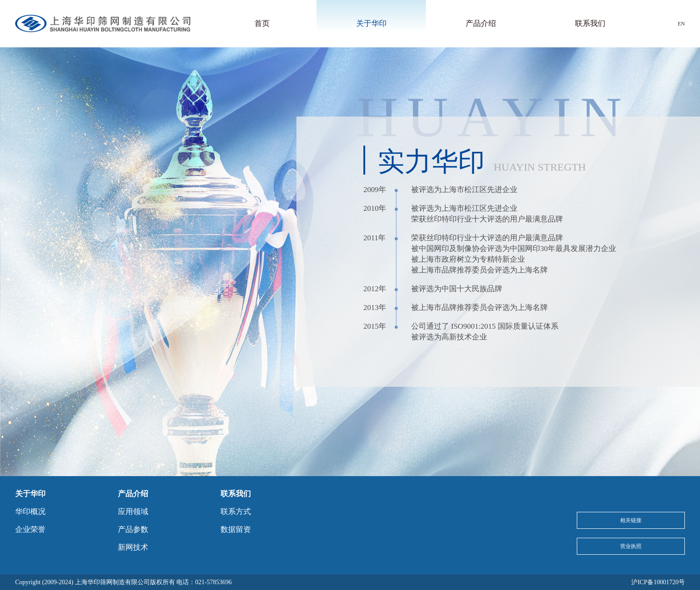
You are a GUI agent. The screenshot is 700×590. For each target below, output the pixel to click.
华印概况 (30, 512)
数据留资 (236, 529)
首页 (262, 23)
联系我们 (590, 23)
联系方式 (236, 512)
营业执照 (631, 546)
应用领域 (133, 512)
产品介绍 (481, 23)
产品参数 (133, 529)
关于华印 (371, 23)
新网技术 (133, 547)
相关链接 (631, 520)
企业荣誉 (30, 529)
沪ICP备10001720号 (658, 582)
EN (681, 24)
